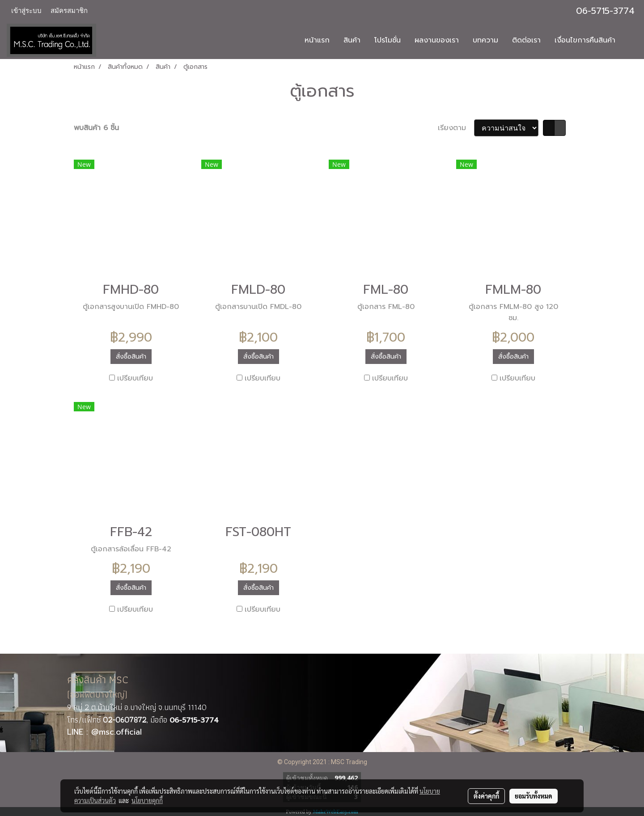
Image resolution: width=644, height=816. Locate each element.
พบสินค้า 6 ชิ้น (96, 128)
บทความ (485, 40)
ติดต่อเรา (526, 40)
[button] (630, 40)
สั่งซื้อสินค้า (131, 357)
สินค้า (352, 40)
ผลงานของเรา (437, 40)
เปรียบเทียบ (135, 378)
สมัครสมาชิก (69, 11)
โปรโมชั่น (388, 40)
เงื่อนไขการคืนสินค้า (585, 40)
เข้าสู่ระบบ (26, 11)
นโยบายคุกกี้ (147, 800)
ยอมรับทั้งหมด (534, 796)
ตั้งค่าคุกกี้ (486, 796)
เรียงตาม (456, 128)
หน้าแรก (317, 40)
